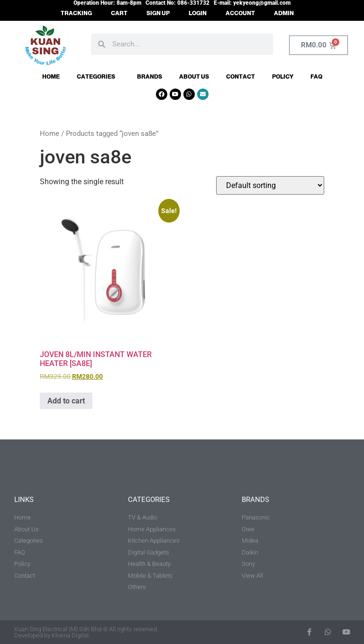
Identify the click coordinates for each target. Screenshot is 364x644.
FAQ (316, 77)
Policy (283, 77)
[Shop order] (270, 185)
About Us (194, 77)
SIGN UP (158, 13)
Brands (150, 77)
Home (51, 77)
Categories (98, 77)
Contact (241, 77)
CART (119, 13)
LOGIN (198, 13)
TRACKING (76, 13)
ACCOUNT (240, 13)
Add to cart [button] (66, 401)
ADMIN (284, 13)
